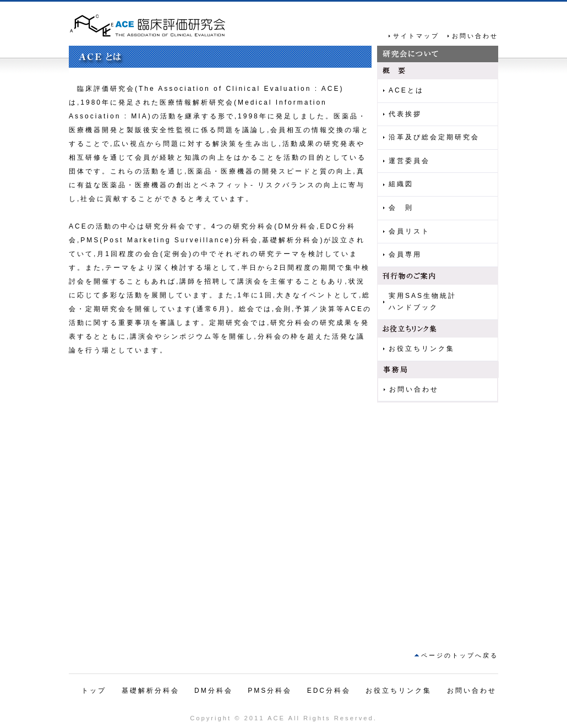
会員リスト (409, 231)
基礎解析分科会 (151, 691)
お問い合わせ (475, 36)
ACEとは (406, 90)
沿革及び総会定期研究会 (434, 137)
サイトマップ (416, 36)
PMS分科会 (270, 691)
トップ (94, 691)
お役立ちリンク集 (422, 349)
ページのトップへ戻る (460, 655)
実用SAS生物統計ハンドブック (422, 302)
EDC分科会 (329, 691)
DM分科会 (214, 691)
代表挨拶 (405, 114)
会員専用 (405, 254)
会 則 (401, 208)
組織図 (401, 184)
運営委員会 (409, 161)
